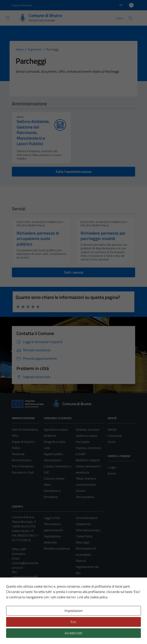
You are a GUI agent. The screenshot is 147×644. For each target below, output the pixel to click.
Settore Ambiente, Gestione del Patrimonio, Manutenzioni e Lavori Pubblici (33, 133)
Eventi (112, 473)
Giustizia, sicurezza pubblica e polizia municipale (40, 224)
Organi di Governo (23, 442)
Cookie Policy (84, 536)
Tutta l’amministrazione (73, 172)
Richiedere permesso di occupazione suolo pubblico (38, 239)
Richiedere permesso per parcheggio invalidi (103, 236)
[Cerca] (131, 18)
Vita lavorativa (85, 497)
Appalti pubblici (53, 454)
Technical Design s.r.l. (38, 633)
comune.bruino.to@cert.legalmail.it (25, 579)
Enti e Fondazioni (23, 466)
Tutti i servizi (73, 272)
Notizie (112, 429)
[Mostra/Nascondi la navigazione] (8, 18)
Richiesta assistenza (57, 548)
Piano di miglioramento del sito (87, 567)
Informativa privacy (88, 530)
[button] (8, 637)
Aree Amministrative (25, 429)
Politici (16, 448)
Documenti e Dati (23, 472)
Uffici (15, 436)
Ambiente (50, 436)
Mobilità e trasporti (88, 460)
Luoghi (112, 467)
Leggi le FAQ (52, 518)
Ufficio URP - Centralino (20, 551)
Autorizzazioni (53, 460)
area (20, 117)
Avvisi (111, 442)
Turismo (81, 491)
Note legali (83, 542)
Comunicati (115, 436)
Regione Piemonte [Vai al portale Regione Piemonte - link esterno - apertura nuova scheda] (22, 5)
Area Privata (20, 609)
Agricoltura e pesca (56, 429)
